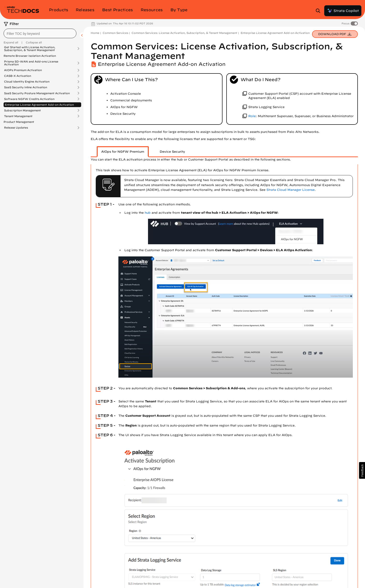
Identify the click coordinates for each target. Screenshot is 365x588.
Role (252, 116)
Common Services (115, 33)
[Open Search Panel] (319, 11)
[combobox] (40, 33)
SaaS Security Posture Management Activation (37, 93)
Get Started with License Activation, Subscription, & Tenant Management (30, 49)
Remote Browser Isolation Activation (30, 56)
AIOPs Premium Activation (23, 70)
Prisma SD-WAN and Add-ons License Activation (31, 63)
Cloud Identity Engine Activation (27, 82)
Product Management (19, 122)
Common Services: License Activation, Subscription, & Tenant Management (184, 33)
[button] (362, 470)
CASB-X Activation (18, 76)
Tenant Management (18, 116)
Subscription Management (22, 110)
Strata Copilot (343, 11)
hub (148, 213)
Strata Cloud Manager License (291, 190)
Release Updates (16, 128)
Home (95, 33)
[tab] (123, 152)
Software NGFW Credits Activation (29, 99)
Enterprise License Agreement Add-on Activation (39, 105)
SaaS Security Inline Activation (26, 87)
